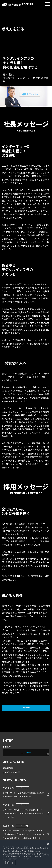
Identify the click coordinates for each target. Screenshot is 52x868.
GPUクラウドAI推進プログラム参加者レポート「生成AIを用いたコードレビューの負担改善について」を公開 (23, 813)
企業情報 (7, 768)
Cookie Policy (21, 851)
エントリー (26, 753)
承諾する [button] (9, 862)
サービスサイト (10, 772)
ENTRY (26, 708)
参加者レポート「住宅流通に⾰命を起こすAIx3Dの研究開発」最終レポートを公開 (23, 794)
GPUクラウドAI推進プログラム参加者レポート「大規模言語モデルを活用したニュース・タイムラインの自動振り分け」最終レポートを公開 (23, 834)
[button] (49, 857)
